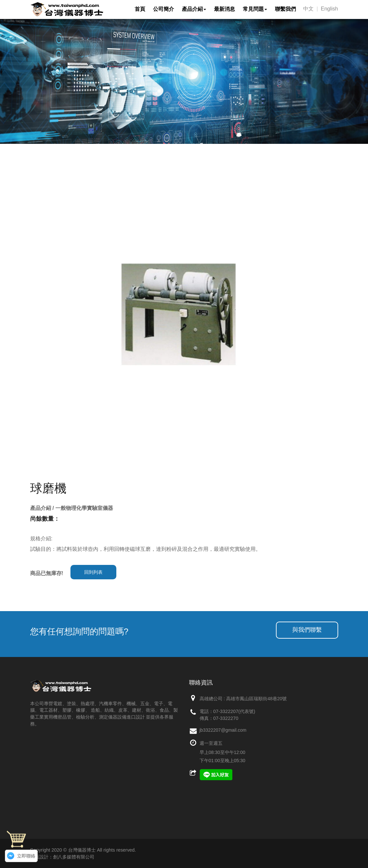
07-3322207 (226, 711)
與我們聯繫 (307, 630)
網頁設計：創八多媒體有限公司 (62, 857)
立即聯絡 (26, 856)
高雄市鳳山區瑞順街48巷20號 (256, 699)
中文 (308, 9)
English (329, 9)
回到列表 (93, 572)
